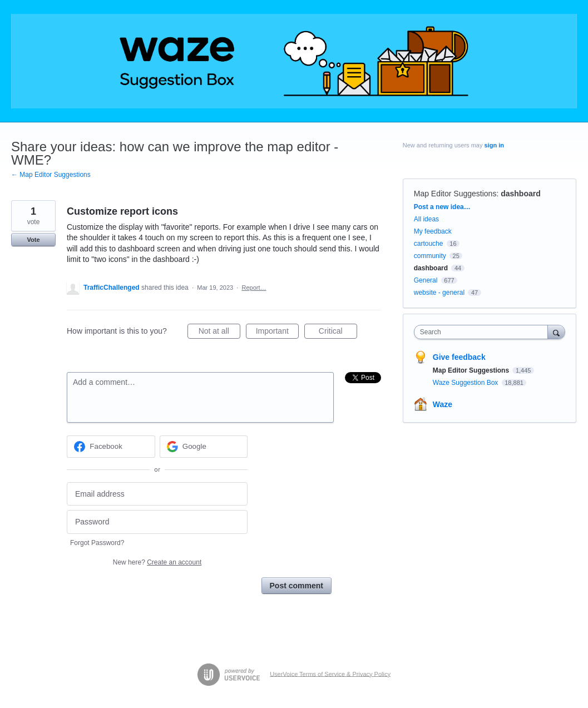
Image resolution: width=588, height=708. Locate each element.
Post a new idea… (442, 207)
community (430, 256)
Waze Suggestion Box (466, 383)
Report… (254, 288)
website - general (439, 293)
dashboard (521, 194)
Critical (338, 333)
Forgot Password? (97, 543)
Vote (33, 240)
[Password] (157, 522)
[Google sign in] (204, 447)
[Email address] (157, 494)
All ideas (426, 219)
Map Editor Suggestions (455, 194)
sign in (494, 145)
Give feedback (459, 357)
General (426, 280)
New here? (157, 562)
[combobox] (484, 332)
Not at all (219, 333)
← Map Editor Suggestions (51, 175)
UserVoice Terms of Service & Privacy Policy (330, 674)
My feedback (433, 231)
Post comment (297, 586)
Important (277, 333)
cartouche (429, 244)
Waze (443, 404)
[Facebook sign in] (111, 447)
